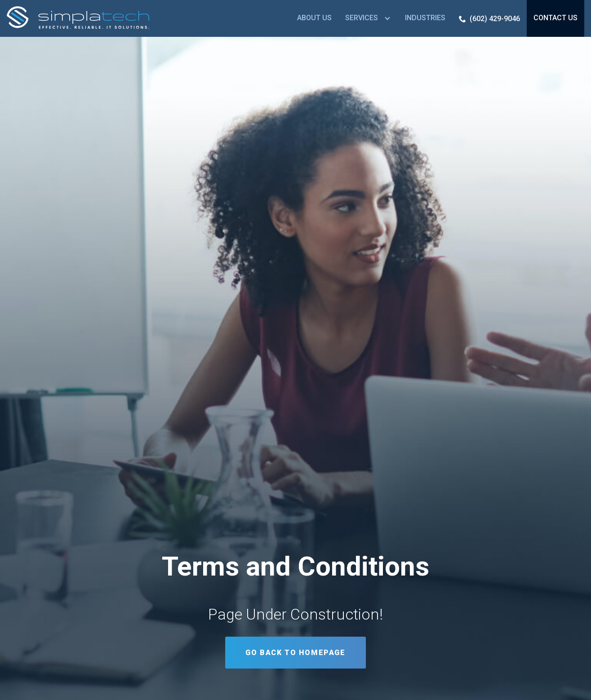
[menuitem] (314, 18)
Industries (425, 18)
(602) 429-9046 (495, 19)
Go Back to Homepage (295, 653)
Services (362, 18)
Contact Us (555, 18)
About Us (314, 18)
